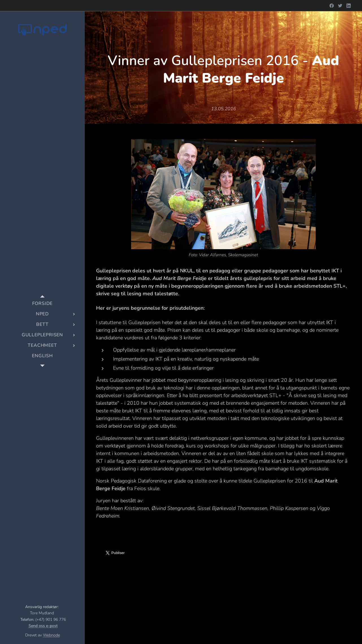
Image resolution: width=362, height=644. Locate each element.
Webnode (51, 635)
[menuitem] (42, 304)
